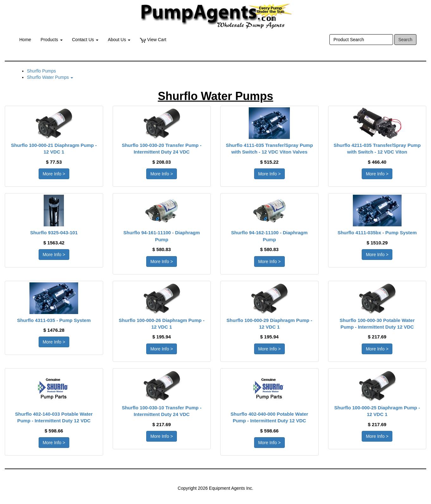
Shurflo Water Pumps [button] (50, 77)
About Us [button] (119, 40)
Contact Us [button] (85, 40)
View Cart (153, 40)
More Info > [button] (54, 174)
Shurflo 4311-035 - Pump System (54, 320)
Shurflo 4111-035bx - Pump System (377, 233)
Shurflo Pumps (41, 71)
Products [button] (51, 40)
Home (25, 40)
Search (405, 40)
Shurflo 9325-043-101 (54, 233)
